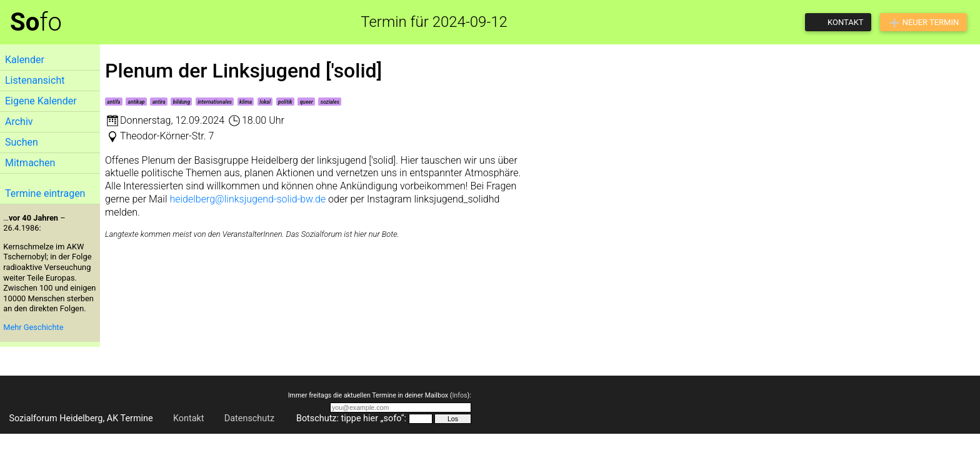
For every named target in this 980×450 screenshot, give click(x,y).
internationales (215, 102)
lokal (265, 102)
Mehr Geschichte (33, 327)
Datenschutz (249, 418)
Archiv (19, 122)
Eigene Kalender (41, 101)
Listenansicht (35, 80)
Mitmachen (30, 163)
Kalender (25, 60)
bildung (182, 102)
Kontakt (189, 418)
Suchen (22, 142)
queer (307, 102)
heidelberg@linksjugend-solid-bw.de (247, 199)
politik (285, 102)
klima (246, 102)
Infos (459, 395)
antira (159, 102)
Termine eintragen (45, 193)
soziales (330, 102)
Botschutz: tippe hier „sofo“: (351, 418)
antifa (113, 102)
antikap (137, 102)
